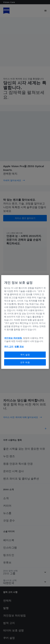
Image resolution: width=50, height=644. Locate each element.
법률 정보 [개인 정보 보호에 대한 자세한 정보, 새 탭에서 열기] (19, 346)
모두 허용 (25, 362)
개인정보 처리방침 (13, 338)
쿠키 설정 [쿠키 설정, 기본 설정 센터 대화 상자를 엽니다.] (25, 354)
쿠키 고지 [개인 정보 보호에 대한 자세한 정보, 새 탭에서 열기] (9, 346)
